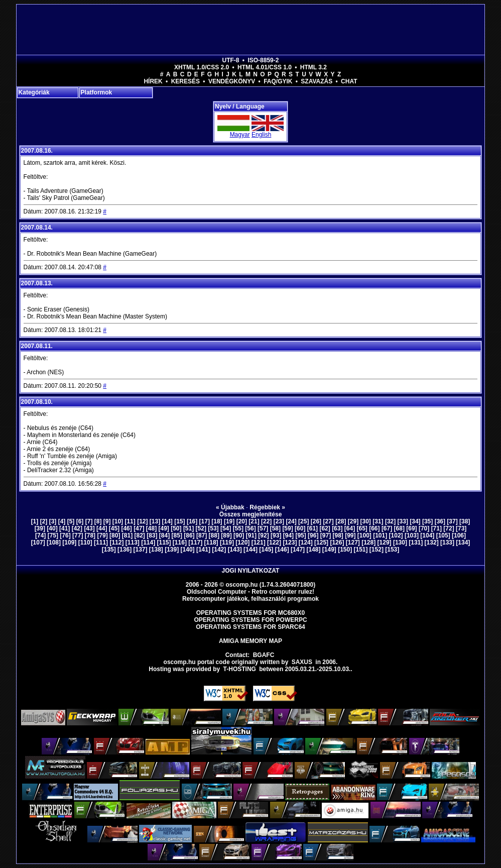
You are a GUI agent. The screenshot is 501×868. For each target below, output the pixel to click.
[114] (148, 542)
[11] (130, 521)
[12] (142, 521)
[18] (217, 521)
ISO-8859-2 (263, 60)
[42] (77, 528)
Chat (349, 81)
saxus (302, 662)
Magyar (240, 135)
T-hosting (240, 669)
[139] (172, 550)
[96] (313, 535)
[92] (263, 535)
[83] (152, 535)
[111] (101, 542)
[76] (65, 535)
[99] (350, 535)
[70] (424, 528)
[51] (189, 528)
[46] (126, 528)
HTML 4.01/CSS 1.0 (265, 67)
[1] (35, 521)
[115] (164, 542)
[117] (195, 542)
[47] (139, 528)
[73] (461, 528)
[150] (345, 550)
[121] (259, 542)
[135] (109, 550)
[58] (275, 528)
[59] (287, 528)
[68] (399, 528)
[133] (447, 542)
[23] (279, 521)
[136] (124, 550)
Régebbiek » (267, 507)
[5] (71, 521)
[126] (337, 542)
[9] (107, 521)
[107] (38, 542)
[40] (52, 528)
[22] (266, 521)
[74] (40, 535)
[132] (432, 542)
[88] (214, 535)
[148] (313, 550)
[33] (403, 521)
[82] (139, 535)
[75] (53, 535)
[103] (412, 535)
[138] (156, 550)
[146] (282, 550)
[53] (213, 528)
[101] (380, 535)
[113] (133, 542)
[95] (300, 535)
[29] (353, 521)
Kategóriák (34, 92)
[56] (250, 528)
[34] (415, 521)
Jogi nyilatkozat (251, 571)
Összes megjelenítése (251, 514)
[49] (164, 528)
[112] (116, 542)
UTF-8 (231, 60)
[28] (341, 521)
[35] (427, 521)
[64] (350, 528)
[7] (89, 521)
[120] (242, 542)
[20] (242, 521)
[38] (465, 521)
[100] (364, 535)
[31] (378, 521)
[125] (321, 542)
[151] (361, 550)
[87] (202, 535)
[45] (114, 528)
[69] (411, 528)
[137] (140, 550)
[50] (176, 528)
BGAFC (264, 655)
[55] (238, 528)
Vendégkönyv (232, 81)
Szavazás (317, 81)
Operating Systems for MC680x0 (251, 613)
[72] (449, 528)
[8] (98, 521)
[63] (337, 528)
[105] (443, 535)
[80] (115, 535)
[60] (300, 528)
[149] (329, 550)
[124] (306, 542)
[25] (303, 521)
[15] (179, 521)
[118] (211, 542)
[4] (62, 521)
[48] (151, 528)
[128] (368, 542)
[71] (436, 528)
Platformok (97, 92)
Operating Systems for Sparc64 (250, 627)
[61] (312, 528)
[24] (291, 521)
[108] (54, 542)
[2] (44, 521)
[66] (374, 528)
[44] (102, 528)
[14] (167, 521)
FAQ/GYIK (278, 81)
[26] (316, 521)
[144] (250, 550)
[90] (239, 535)
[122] (274, 542)
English (261, 135)
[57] (263, 528)
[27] (328, 521)
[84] (164, 535)
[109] (69, 542)
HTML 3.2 (314, 67)
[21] (254, 521)
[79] (102, 535)
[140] (188, 550)
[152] (377, 550)
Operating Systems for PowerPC (250, 620)
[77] (78, 535)
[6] (80, 521)
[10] (118, 521)
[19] (229, 521)
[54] (226, 528)
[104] (427, 535)
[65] (362, 528)
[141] (203, 550)
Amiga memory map (250, 641)
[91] (251, 535)
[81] (127, 535)
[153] (392, 550)
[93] (276, 535)
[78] (90, 535)
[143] (235, 550)
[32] (390, 521)
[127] (353, 542)
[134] (463, 542)
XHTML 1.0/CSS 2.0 (202, 67)
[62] (325, 528)
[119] (227, 542)
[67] (387, 528)
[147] (298, 550)
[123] (290, 542)
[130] (400, 542)
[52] (201, 528)
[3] (53, 521)
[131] (416, 542)
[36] (440, 521)
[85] (177, 535)
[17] (205, 521)
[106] (459, 535)
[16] (192, 521)
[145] (266, 550)
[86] (189, 535)
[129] (385, 542)
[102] (396, 535)
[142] (219, 550)
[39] (40, 528)
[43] (89, 528)
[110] (85, 542)
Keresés (185, 81)
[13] (155, 521)
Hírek (153, 81)
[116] (180, 542)
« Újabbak (230, 507)
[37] (452, 521)
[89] (226, 535)
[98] (338, 535)
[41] (65, 528)
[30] (366, 521)
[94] (288, 535)
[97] (326, 535)
